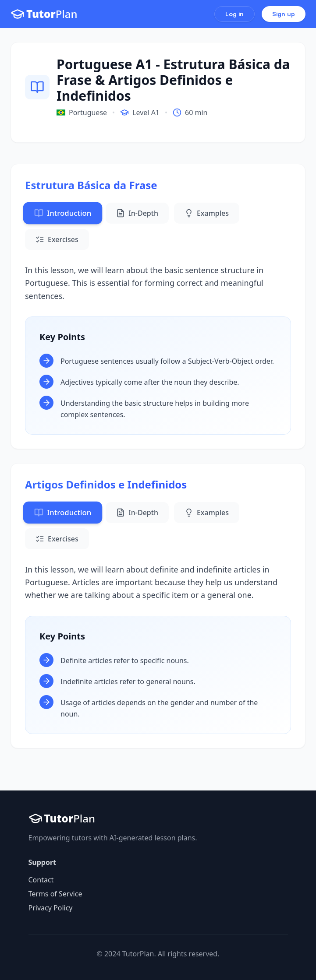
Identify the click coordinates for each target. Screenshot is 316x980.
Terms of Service (55, 894)
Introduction (63, 213)
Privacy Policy (51, 908)
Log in (234, 14)
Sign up (284, 14)
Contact (41, 880)
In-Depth (137, 213)
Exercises (57, 239)
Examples (207, 213)
